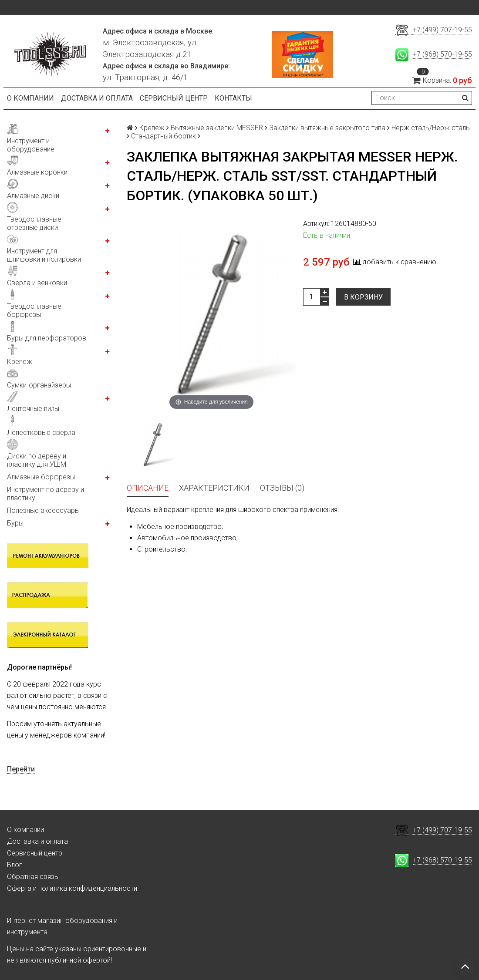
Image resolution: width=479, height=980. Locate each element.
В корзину (363, 297)
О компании (30, 98)
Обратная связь (33, 877)
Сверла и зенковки (37, 283)
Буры (15, 523)
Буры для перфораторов (47, 338)
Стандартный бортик (164, 136)
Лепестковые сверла (41, 433)
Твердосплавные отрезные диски (34, 223)
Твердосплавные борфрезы (34, 310)
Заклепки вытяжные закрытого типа (327, 128)
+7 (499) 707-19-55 (442, 30)
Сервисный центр (174, 98)
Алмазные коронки (37, 172)
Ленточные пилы (33, 409)
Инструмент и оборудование (31, 145)
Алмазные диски (33, 196)
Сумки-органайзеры (39, 385)
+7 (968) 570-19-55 (442, 54)
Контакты (233, 98)
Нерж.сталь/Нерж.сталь (431, 128)
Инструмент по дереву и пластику (46, 494)
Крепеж (20, 362)
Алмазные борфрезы (41, 477)
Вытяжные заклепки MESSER (217, 128)
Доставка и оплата (97, 98)
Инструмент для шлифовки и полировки (44, 255)
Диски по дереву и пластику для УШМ (37, 460)
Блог (15, 865)
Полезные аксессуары (43, 510)
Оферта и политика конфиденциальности (72, 888)
